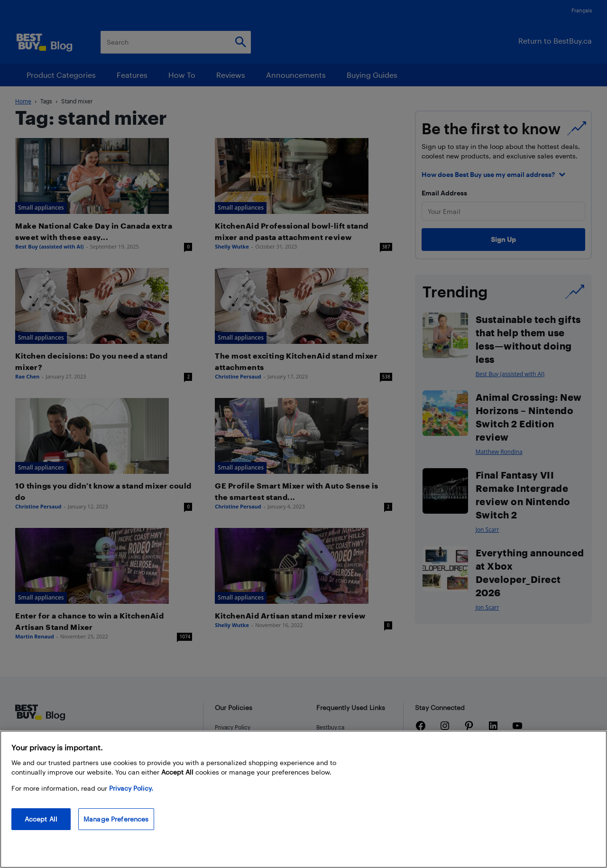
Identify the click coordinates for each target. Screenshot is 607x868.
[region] (303, 799)
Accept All (41, 819)
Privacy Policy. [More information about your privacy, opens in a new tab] (131, 788)
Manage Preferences (116, 819)
